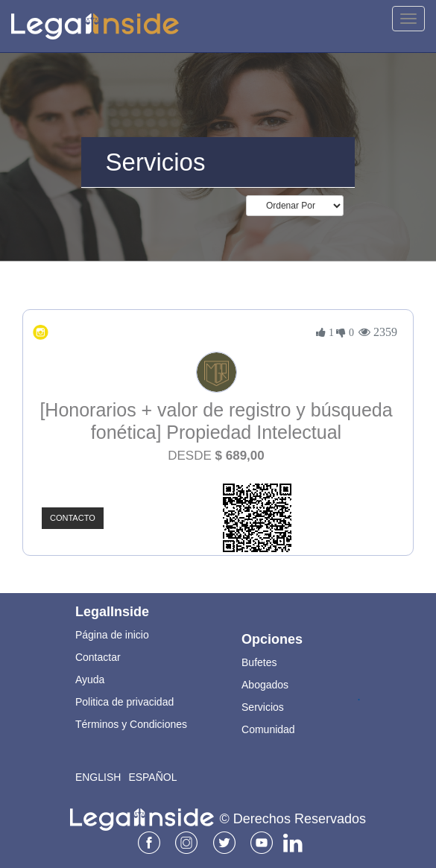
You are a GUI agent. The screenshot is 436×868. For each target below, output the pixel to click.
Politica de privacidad (124, 702)
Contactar (98, 657)
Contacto (73, 518)
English (98, 777)
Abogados (265, 685)
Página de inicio (112, 635)
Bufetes (259, 662)
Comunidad (268, 729)
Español (152, 777)
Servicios (263, 707)
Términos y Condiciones (131, 724)
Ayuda (90, 679)
